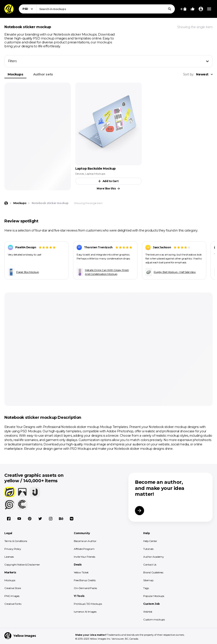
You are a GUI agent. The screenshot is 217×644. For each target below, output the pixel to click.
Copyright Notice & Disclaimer (22, 565)
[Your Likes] (193, 9)
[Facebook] (9, 519)
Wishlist (148, 612)
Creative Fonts (13, 604)
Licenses (9, 557)
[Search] (170, 9)
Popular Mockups (154, 596)
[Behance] (61, 519)
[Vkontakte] (72, 519)
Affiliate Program (84, 549)
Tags (146, 588)
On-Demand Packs (85, 588)
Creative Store (13, 588)
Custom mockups (154, 619)
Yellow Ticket (81, 572)
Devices (80, 174)
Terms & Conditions (16, 541)
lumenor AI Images (85, 612)
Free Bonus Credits (85, 580)
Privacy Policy (13, 549)
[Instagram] (51, 519)
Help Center (150, 541)
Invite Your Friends (84, 557)
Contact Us (150, 565)
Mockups (15, 74)
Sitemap (148, 580)
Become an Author (85, 541)
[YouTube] (19, 519)
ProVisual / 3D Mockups (88, 604)
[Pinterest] (30, 519)
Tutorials (148, 549)
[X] (40, 519)
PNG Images (12, 596)
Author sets (43, 74)
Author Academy (153, 557)
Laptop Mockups (95, 174)
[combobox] (106, 9)
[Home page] (6, 203)
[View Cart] (183, 9)
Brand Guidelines (153, 572)
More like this (108, 189)
